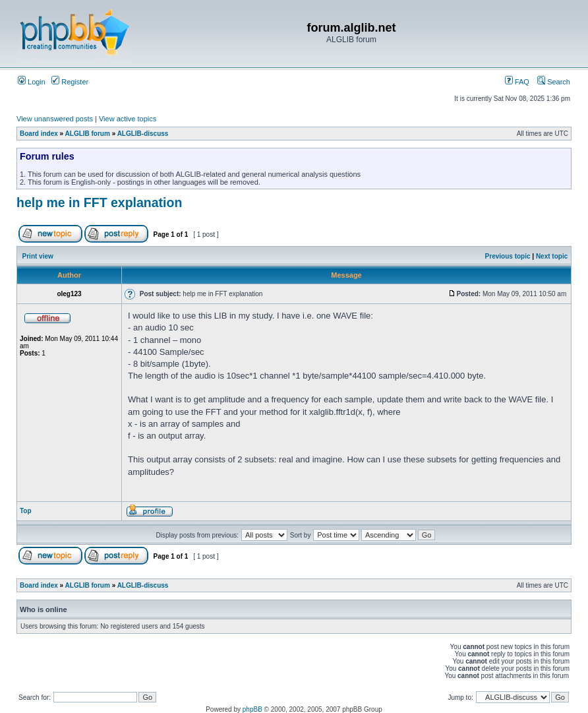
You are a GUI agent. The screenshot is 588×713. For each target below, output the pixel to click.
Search (554, 82)
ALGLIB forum (88, 134)
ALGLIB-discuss (143, 134)
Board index (39, 134)
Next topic (552, 256)
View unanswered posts (55, 119)
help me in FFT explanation (99, 202)
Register (70, 82)
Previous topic (508, 256)
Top (26, 511)
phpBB (252, 709)
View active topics (128, 119)
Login (32, 82)
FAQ (517, 82)
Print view (38, 256)
